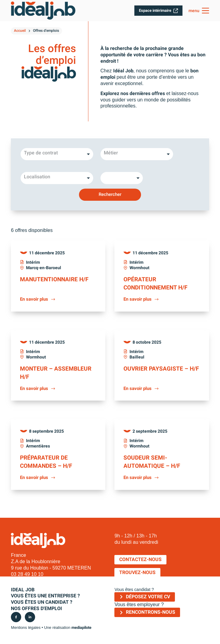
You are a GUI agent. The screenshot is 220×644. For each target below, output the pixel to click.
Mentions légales (26, 626)
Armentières (38, 445)
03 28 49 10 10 (27, 573)
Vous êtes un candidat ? (42, 601)
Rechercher (110, 194)
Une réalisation (68, 626)
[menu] (199, 11)
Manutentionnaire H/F (56, 279)
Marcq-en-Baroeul (44, 268)
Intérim (33, 262)
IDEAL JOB (23, 588)
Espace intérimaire (158, 11)
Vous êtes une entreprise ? (45, 594)
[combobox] (137, 154)
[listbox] (57, 154)
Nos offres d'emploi (36, 607)
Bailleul (137, 356)
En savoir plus (38, 299)
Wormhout (140, 268)
